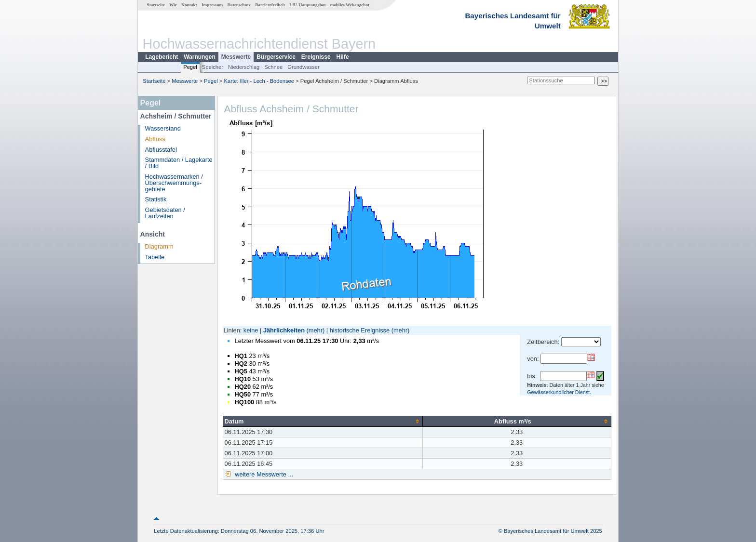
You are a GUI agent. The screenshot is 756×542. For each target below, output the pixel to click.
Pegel (190, 67)
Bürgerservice (276, 57)
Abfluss (155, 139)
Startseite (156, 5)
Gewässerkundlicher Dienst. (559, 392)
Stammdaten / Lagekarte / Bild (179, 163)
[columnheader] (323, 421)
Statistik (156, 199)
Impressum (212, 5)
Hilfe (343, 57)
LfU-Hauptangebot (307, 5)
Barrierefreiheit (270, 5)
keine (251, 330)
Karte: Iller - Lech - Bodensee (259, 81)
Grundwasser (304, 67)
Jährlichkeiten (284, 330)
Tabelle (155, 257)
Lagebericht (162, 57)
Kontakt (189, 5)
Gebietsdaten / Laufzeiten (165, 213)
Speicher (213, 67)
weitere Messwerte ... (263, 474)
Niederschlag (244, 67)
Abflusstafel (161, 150)
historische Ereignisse (360, 330)
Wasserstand (163, 128)
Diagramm (159, 246)
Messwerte (236, 57)
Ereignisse (316, 57)
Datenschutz (239, 5)
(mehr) (316, 330)
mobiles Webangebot (350, 5)
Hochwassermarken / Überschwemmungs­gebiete (174, 183)
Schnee (273, 67)
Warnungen (200, 57)
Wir (173, 5)
